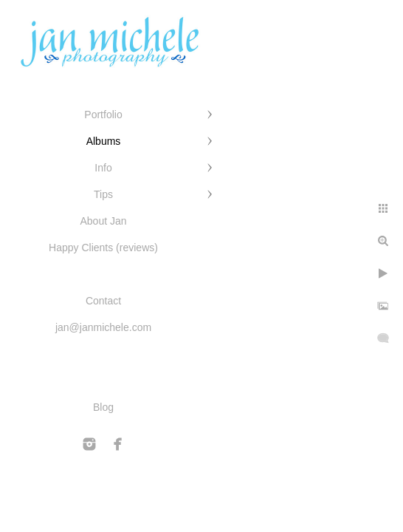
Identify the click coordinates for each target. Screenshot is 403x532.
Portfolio (103, 115)
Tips (103, 194)
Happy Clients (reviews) (103, 248)
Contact (103, 301)
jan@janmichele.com (103, 327)
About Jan (103, 221)
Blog (103, 407)
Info (103, 168)
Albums (104, 141)
